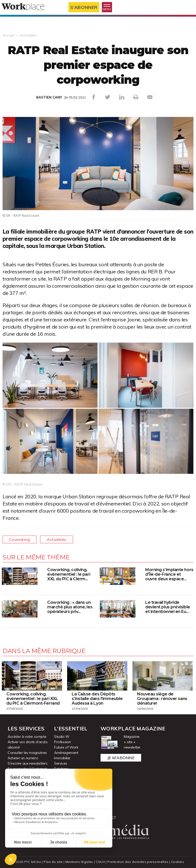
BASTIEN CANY (49, 97)
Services (61, 763)
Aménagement (66, 753)
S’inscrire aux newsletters (28, 763)
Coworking (20, 539)
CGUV (100, 862)
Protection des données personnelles (138, 862)
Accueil (8, 35)
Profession (63, 742)
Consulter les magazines (27, 753)
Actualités (57, 539)
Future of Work (66, 747)
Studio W (62, 737)
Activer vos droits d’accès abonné (28, 745)
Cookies (177, 862)
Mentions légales (79, 862)
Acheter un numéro (23, 758)
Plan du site (53, 862)
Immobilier (28, 35)
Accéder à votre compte (27, 737)
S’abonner (84, 7)
